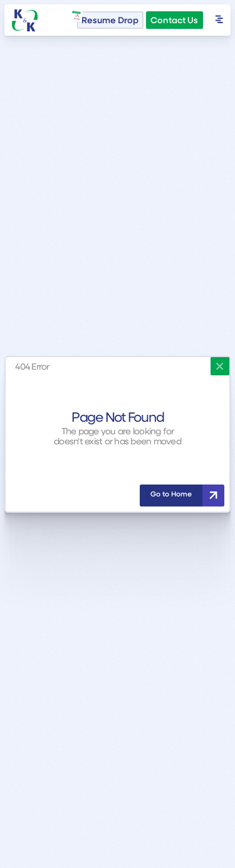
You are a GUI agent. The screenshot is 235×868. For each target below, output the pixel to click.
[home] (25, 20)
